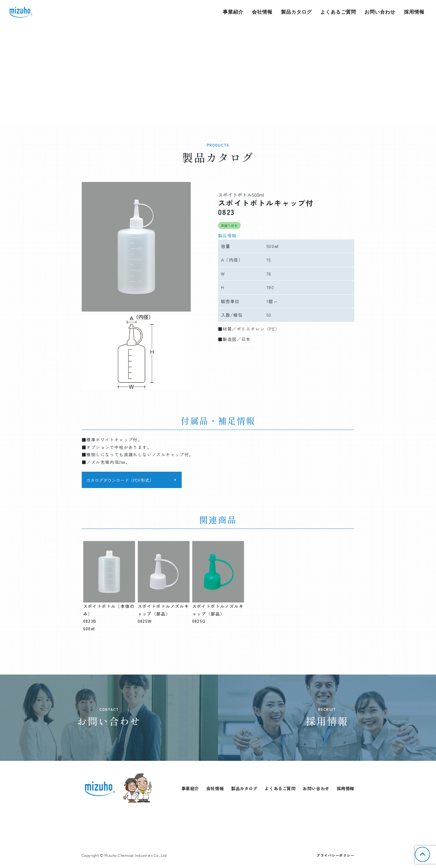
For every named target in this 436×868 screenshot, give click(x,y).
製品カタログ (296, 12)
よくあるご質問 (338, 12)
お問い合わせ (380, 12)
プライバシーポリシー (335, 855)
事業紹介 (233, 12)
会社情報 (262, 12)
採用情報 (414, 12)
